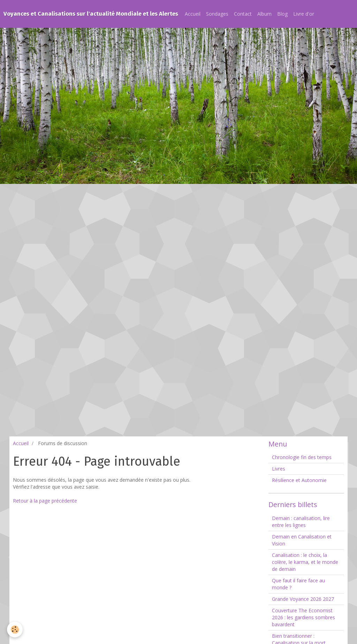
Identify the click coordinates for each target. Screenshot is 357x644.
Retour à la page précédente (45, 501)
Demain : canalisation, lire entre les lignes (301, 522)
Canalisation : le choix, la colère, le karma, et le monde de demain (305, 562)
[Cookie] (15, 630)
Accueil (193, 14)
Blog (282, 14)
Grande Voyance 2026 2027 (303, 599)
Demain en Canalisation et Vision (302, 540)
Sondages (217, 14)
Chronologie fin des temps (302, 457)
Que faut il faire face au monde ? (298, 584)
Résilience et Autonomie (299, 480)
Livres (279, 469)
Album (264, 14)
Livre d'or (304, 14)
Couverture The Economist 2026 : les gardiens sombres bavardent (303, 617)
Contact (243, 14)
